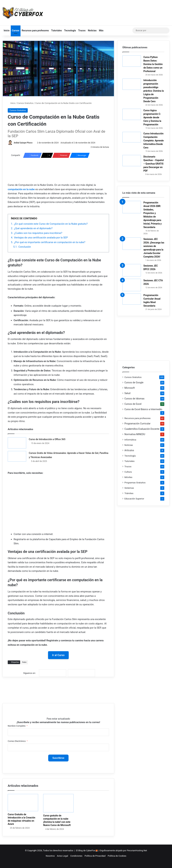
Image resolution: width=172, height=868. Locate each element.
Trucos (82, 30)
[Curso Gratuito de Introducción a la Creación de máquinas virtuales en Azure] (23, 803)
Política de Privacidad (95, 856)
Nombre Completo (17, 726)
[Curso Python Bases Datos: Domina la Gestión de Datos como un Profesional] (132, 61)
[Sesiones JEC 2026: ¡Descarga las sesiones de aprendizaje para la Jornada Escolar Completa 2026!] (132, 244)
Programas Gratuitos (135, 483)
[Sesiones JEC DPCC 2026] (132, 270)
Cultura (128, 472)
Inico (11, 103)
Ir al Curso (58, 655)
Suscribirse (58, 758)
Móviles (128, 477)
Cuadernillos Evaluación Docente (142, 429)
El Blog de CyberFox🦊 (87, 850)
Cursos (16, 30)
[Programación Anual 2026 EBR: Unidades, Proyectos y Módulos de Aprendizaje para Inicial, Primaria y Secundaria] (132, 207)
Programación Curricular (137, 424)
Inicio (7, 30)
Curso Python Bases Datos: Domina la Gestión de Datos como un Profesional (153, 64)
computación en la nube (21, 189)
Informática (130, 440)
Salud (127, 393)
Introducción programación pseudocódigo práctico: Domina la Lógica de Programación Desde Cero (154, 91)
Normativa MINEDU (135, 434)
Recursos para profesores (35, 30)
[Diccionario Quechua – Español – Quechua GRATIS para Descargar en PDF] (132, 161)
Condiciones (76, 856)
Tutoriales (57, 30)
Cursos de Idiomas (134, 399)
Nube (24, 662)
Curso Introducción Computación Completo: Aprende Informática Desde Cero (154, 141)
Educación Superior (134, 499)
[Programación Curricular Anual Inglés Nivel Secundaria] (132, 299)
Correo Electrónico (17, 741)
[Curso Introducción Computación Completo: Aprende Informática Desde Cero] (132, 137)
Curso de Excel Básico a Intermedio (143, 409)
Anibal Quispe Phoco (23, 143)
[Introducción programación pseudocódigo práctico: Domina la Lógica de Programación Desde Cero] (132, 84)
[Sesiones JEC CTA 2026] (132, 285)
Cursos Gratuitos (25, 103)
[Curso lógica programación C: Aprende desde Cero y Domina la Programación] (132, 114)
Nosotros (50, 856)
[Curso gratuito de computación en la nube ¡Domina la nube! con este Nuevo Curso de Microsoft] (58, 803)
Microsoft (130, 388)
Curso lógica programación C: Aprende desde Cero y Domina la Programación (152, 117)
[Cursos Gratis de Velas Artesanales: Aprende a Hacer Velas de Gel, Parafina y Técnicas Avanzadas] (17, 456)
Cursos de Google (134, 382)
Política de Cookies (117, 856)
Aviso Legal (62, 856)
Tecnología (70, 30)
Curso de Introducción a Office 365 (47, 439)
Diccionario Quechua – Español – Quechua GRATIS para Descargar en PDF (154, 164)
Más (101, 30)
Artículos (129, 450)
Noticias (92, 30)
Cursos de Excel (133, 404)
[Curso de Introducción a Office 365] (17, 443)
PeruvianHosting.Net (137, 850)
